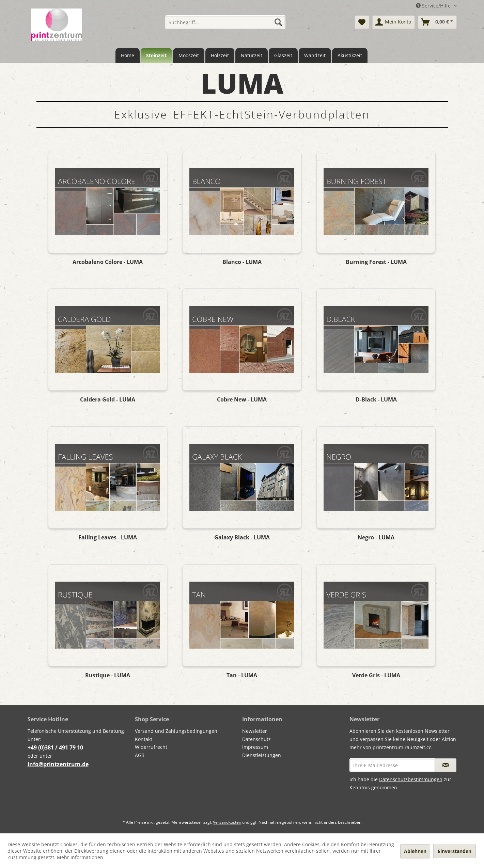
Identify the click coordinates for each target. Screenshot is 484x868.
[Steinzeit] (156, 55)
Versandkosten (227, 822)
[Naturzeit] (252, 55)
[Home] (128, 55)
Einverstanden (455, 851)
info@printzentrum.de (58, 764)
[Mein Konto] (394, 22)
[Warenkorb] (437, 22)
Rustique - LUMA (108, 675)
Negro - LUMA (376, 538)
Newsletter (255, 731)
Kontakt (144, 739)
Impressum (255, 747)
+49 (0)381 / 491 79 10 (55, 747)
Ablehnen (415, 851)
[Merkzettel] (362, 22)
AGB (140, 755)
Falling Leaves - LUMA (108, 538)
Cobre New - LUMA (242, 400)
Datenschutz (256, 739)
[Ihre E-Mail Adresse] (392, 765)
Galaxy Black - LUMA (242, 538)
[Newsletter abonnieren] (446, 765)
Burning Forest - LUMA (376, 262)
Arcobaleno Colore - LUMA (108, 262)
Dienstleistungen (262, 755)
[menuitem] (225, 22)
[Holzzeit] (220, 55)
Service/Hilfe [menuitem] (434, 6)
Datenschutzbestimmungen (411, 779)
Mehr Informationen (80, 857)
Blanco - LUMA (242, 262)
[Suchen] (278, 22)
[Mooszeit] (189, 55)
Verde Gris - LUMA (376, 675)
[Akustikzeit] (350, 55)
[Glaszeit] (283, 55)
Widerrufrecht (151, 747)
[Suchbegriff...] (225, 22)
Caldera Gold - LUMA (108, 400)
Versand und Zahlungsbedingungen (176, 731)
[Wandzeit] (315, 55)
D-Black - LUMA (376, 400)
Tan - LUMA (242, 675)
